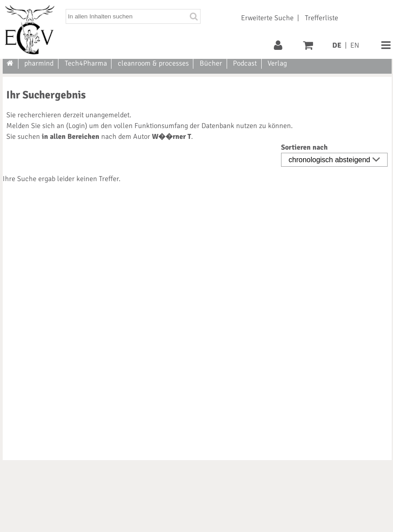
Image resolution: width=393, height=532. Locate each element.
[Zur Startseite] (11, 63)
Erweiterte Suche (267, 18)
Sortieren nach (304, 147)
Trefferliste (322, 18)
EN (355, 45)
